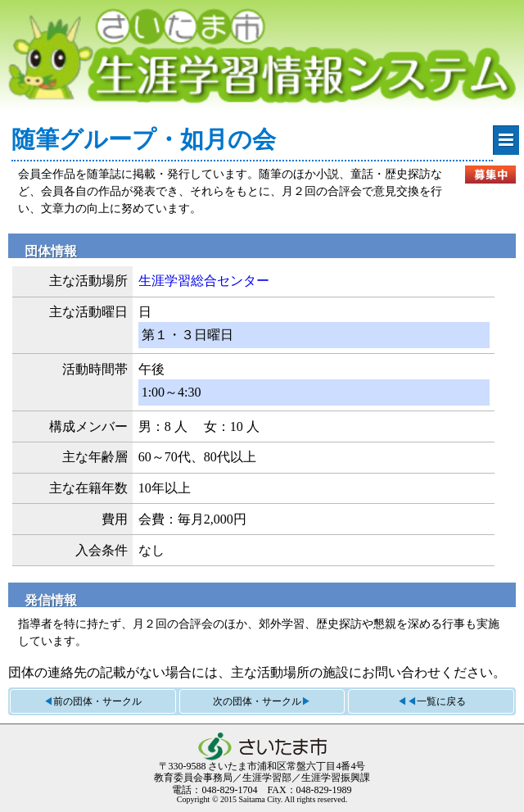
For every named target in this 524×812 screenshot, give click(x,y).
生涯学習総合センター (204, 281)
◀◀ (431, 701)
